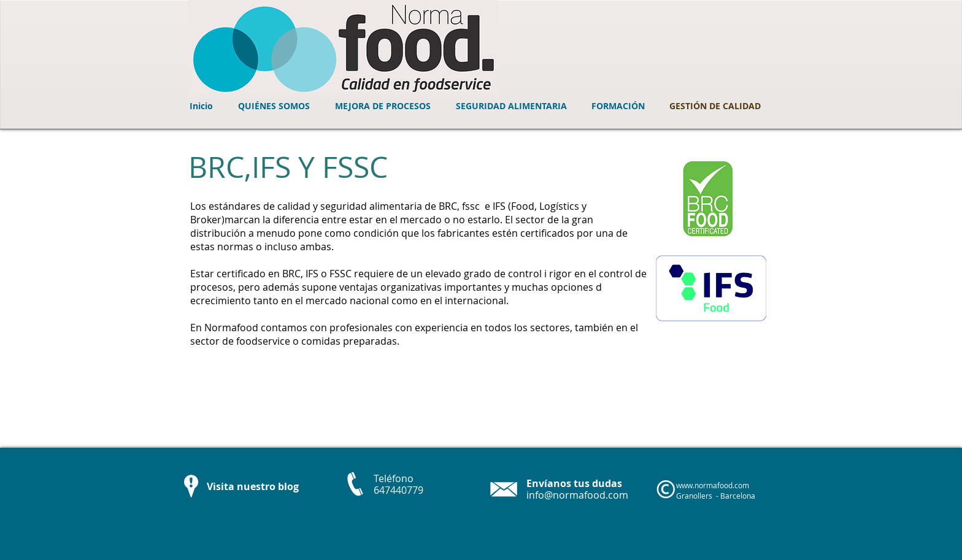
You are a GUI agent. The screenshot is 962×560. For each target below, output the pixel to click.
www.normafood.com (713, 485)
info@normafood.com (577, 495)
